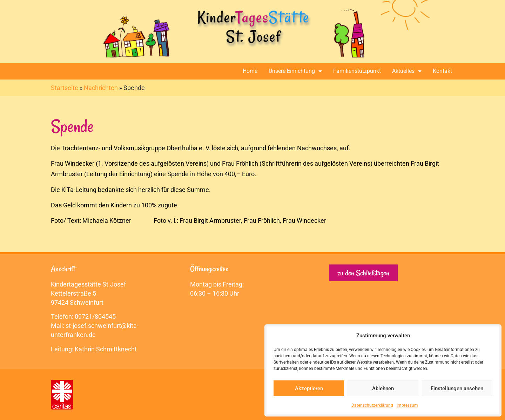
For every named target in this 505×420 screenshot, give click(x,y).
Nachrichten (101, 88)
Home (250, 71)
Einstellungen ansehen (457, 388)
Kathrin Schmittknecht (106, 349)
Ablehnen (383, 388)
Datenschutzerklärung (372, 405)
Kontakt (442, 71)
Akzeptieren (309, 388)
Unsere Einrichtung (295, 71)
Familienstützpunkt (357, 71)
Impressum (407, 405)
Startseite (65, 88)
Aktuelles (407, 71)
